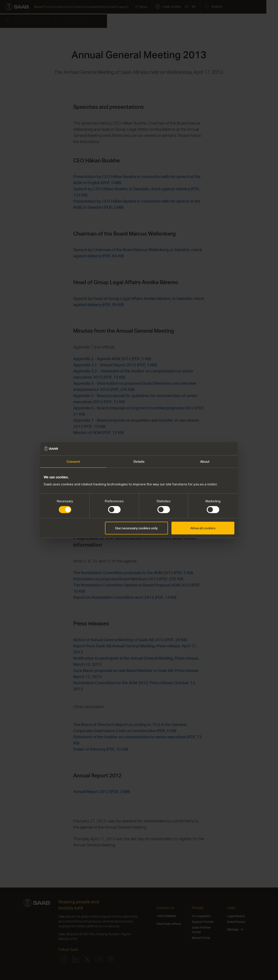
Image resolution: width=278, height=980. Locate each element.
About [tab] (205, 461)
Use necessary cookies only (136, 528)
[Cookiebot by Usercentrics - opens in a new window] (215, 449)
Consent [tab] (73, 461)
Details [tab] (139, 461)
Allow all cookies (203, 528)
